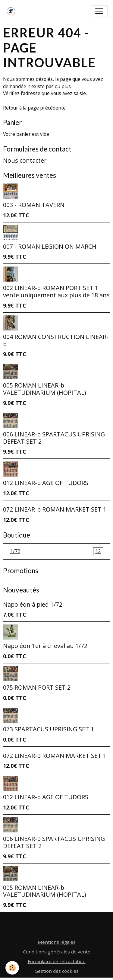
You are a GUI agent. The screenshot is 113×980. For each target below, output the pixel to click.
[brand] (13, 11)
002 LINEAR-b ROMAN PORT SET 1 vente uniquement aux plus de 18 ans (56, 291)
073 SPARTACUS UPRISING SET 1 (49, 729)
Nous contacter (25, 160)
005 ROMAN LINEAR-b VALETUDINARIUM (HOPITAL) (44, 389)
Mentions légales (57, 942)
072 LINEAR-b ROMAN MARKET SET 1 (55, 509)
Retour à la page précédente (34, 108)
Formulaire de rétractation (57, 961)
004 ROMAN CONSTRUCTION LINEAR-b (56, 340)
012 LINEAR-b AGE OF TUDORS (46, 483)
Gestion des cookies (57, 971)
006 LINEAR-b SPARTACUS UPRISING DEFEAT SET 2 (54, 438)
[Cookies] (12, 968)
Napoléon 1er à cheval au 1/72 (45, 646)
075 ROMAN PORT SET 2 (37, 687)
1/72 (57, 551)
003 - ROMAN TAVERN (34, 205)
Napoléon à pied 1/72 (33, 604)
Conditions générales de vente (57, 952)
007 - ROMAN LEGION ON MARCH (50, 246)
